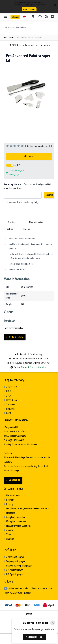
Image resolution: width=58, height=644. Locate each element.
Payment (9, 500)
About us (9, 530)
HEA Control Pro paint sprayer (18, 566)
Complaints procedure (15, 517)
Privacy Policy (33, 202)
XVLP (7, 396)
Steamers (9, 405)
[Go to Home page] (15, 17)
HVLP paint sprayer (13, 574)
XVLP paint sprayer (13, 570)
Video (8, 535)
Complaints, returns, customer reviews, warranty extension (26, 511)
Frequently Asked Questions (17, 526)
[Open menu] (6, 17)
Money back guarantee (15, 522)
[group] (29, 146)
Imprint (29, 614)
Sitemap (9, 539)
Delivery (8, 504)
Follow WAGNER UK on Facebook (17, 593)
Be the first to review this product (38, 146)
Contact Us (13, 480)
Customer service (14, 489)
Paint (7, 413)
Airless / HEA (10, 387)
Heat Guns (9, 38)
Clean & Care (11, 400)
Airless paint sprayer (14, 557)
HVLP (7, 392)
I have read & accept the (23, 202)
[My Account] (46, 17)
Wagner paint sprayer (14, 561)
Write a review (15, 337)
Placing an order (12, 496)
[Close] (53, 623)
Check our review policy (13, 328)
